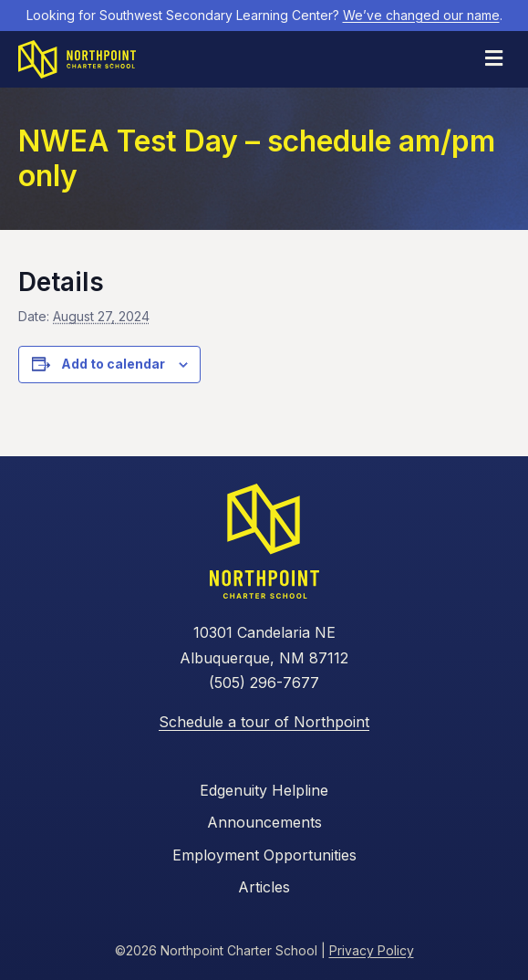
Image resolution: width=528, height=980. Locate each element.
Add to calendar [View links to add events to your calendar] (113, 364)
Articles (264, 887)
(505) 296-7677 (264, 683)
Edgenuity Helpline (264, 790)
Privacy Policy (372, 950)
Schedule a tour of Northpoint (264, 722)
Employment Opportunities (264, 855)
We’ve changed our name (421, 15)
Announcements (264, 822)
